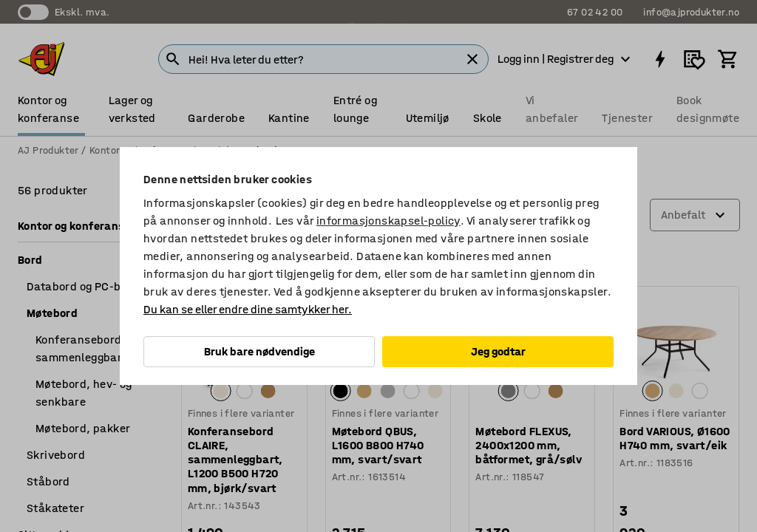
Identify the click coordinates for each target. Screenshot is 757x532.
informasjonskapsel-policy (388, 221)
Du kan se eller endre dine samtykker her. (248, 309)
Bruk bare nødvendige (259, 351)
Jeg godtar (498, 351)
